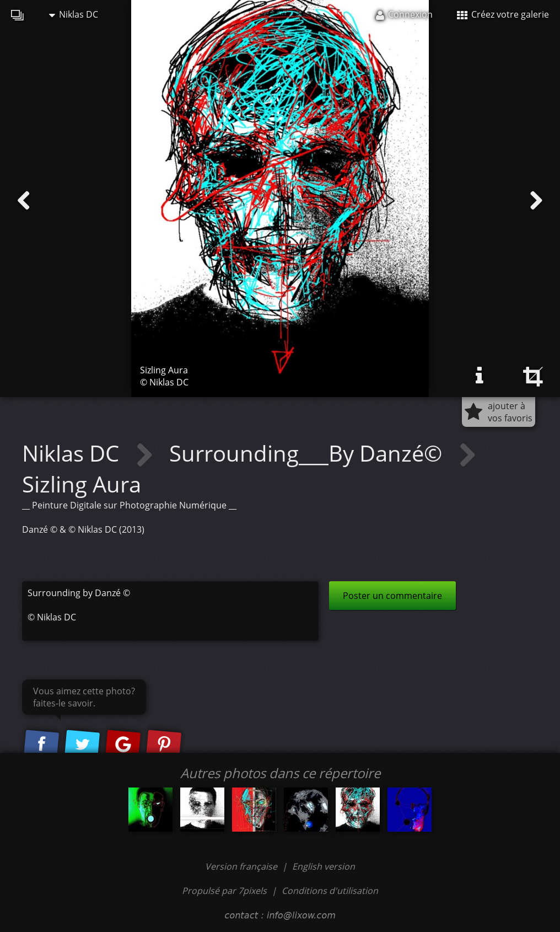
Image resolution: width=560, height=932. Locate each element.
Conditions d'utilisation (330, 891)
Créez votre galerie (503, 14)
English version (324, 866)
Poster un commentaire (392, 596)
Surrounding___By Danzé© (308, 453)
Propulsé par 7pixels (224, 891)
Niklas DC (74, 14)
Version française (242, 866)
